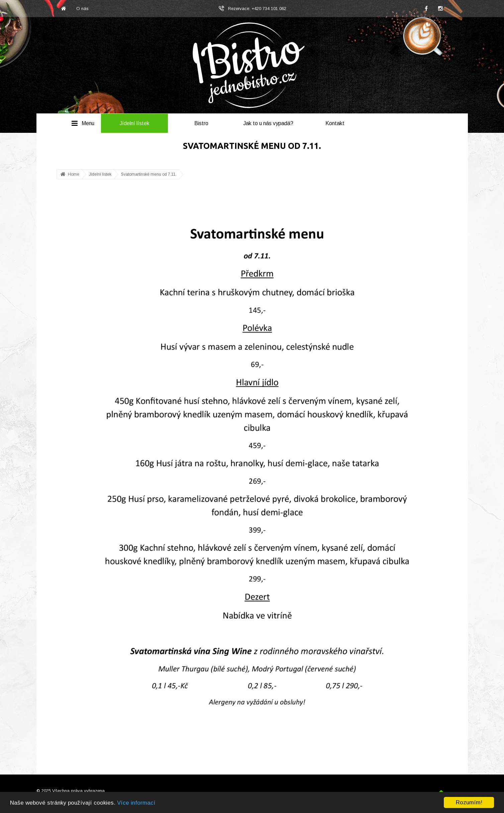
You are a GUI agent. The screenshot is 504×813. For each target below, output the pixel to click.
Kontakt (335, 123)
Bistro (201, 123)
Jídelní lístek (134, 123)
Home (74, 174)
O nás (82, 9)
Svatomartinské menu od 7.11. (149, 174)
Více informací (136, 803)
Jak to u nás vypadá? (268, 123)
